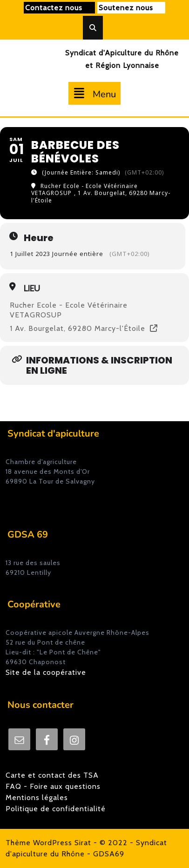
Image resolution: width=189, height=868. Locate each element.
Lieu (32, 289)
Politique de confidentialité (56, 809)
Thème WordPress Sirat (48, 843)
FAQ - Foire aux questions (53, 786)
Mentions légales (37, 797)
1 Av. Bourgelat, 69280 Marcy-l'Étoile (78, 329)
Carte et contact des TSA (52, 775)
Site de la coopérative (46, 672)
